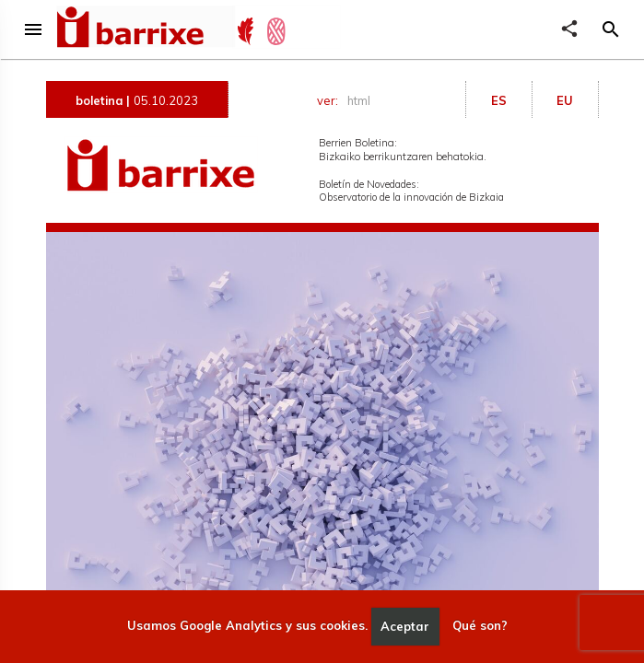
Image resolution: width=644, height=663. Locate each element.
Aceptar (405, 626)
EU (565, 100)
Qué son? (480, 626)
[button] (611, 29)
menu (33, 29)
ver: (346, 101)
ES (499, 100)
